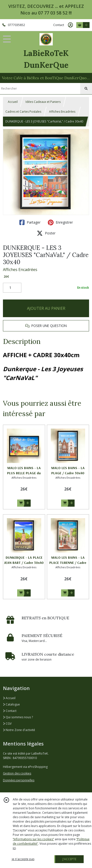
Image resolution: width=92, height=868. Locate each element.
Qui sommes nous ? (18, 717)
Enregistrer (60, 222)
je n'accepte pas (23, 859)
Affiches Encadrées (62, 112)
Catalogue (11, 704)
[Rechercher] (86, 89)
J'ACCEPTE (69, 859)
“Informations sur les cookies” (33, 839)
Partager (30, 222)
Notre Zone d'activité (19, 730)
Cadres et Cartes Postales (23, 112)
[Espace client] (70, 25)
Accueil (13, 102)
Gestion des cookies (17, 773)
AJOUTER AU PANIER (46, 308)
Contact (59, 25)
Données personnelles (19, 780)
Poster (46, 233)
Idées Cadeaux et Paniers (43, 102)
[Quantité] (12, 288)
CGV (7, 724)
